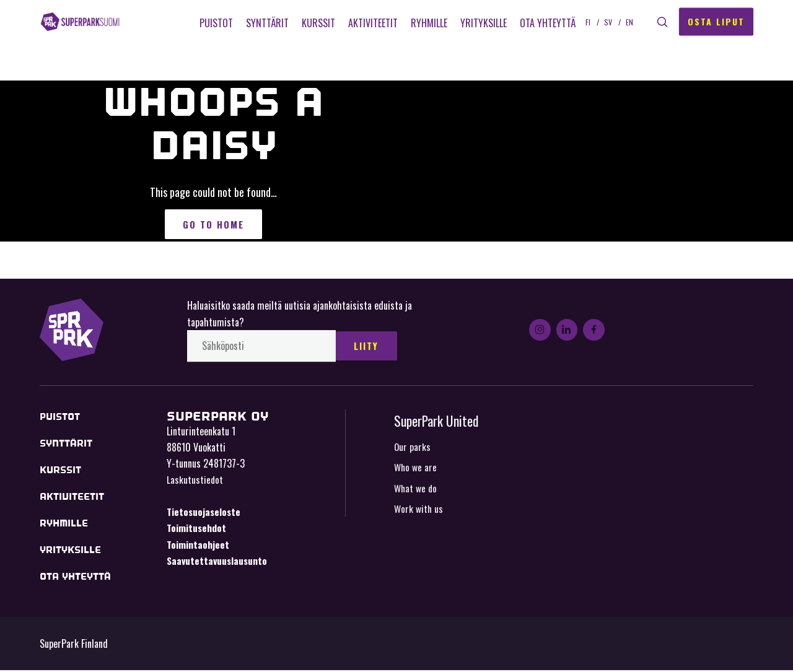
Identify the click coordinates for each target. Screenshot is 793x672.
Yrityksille (481, 23)
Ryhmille (427, 23)
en (627, 21)
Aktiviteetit (370, 23)
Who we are (416, 470)
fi (585, 21)
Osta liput (716, 21)
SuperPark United (438, 423)
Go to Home (213, 225)
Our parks (413, 449)
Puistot (214, 23)
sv (606, 21)
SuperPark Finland (89, 22)
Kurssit (316, 23)
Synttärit (265, 23)
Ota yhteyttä (545, 23)
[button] (661, 22)
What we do (416, 491)
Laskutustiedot (195, 482)
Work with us (419, 512)
